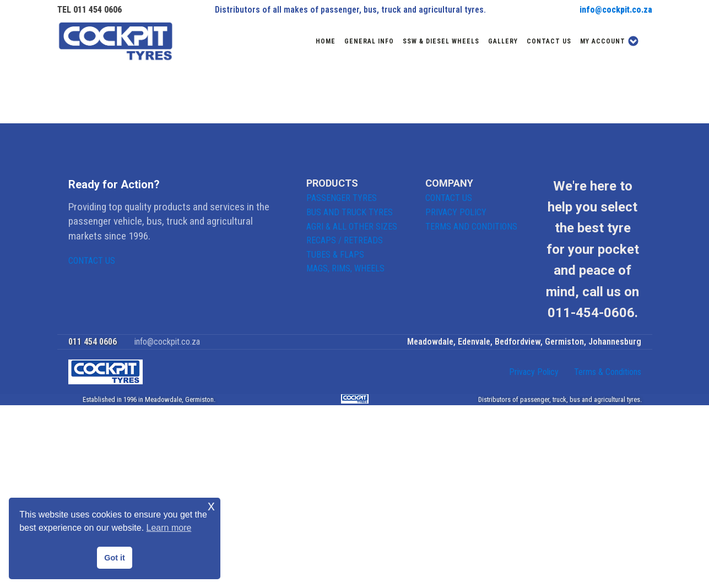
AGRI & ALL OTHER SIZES (352, 227)
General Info (369, 41)
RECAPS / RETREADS (345, 240)
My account (610, 41)
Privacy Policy (534, 372)
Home (326, 41)
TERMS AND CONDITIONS (471, 227)
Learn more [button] (169, 528)
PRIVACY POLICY (456, 212)
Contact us (549, 41)
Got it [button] (115, 558)
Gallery (503, 41)
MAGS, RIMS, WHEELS (345, 268)
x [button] (211, 506)
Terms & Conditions (608, 372)
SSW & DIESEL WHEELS (441, 41)
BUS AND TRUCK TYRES (350, 212)
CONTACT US (92, 261)
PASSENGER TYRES (342, 198)
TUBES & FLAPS (335, 255)
